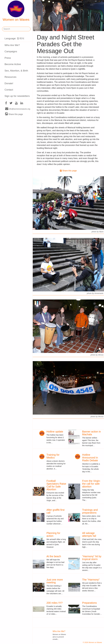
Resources (10, 77)
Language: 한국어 (14, 38)
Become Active (13, 64)
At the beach (54, 556)
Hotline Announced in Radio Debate (90, 458)
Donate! (9, 83)
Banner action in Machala (92, 433)
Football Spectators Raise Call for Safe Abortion (56, 485)
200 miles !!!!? (55, 603)
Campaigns (11, 51)
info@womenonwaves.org (18, 109)
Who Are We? (12, 45)
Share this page (14, 114)
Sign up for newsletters (17, 96)
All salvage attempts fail (89, 534)
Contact (9, 90)
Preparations (90, 603)
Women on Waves (16, 11)
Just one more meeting (55, 581)
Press (8, 58)
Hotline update (55, 432)
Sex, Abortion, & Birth (16, 71)
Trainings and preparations (90, 511)
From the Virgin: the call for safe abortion (91, 484)
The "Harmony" (91, 580)
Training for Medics (53, 456)
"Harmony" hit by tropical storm (92, 558)
